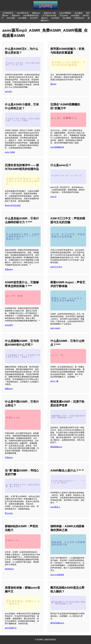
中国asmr (9, 458)
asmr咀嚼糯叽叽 (57, 147)
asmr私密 (55, 18)
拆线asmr (16, 15)
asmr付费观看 (65, 13)
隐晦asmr (9, 389)
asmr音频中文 (11, 628)
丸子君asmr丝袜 (49, 15)
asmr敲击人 (55, 507)
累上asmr (9, 513)
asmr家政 (75, 15)
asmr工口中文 (56, 267)
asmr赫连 (78, 13)
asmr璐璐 (22, 18)
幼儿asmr (64, 15)
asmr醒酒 (67, 18)
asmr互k (8, 91)
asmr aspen (55, 328)
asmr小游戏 (10, 152)
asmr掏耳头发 (23, 13)
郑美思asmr (79, 18)
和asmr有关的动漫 (13, 205)
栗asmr (53, 84)
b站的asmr (9, 569)
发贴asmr (9, 269)
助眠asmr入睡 (50, 13)
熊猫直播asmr (56, 447)
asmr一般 (54, 381)
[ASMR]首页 (8, 13)
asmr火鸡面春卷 (57, 575)
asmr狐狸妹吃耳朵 (31, 15)
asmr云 (53, 197)
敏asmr (45, 18)
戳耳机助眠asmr (57, 623)
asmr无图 (11, 18)
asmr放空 (9, 325)
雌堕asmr (36, 13)
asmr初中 (34, 18)
